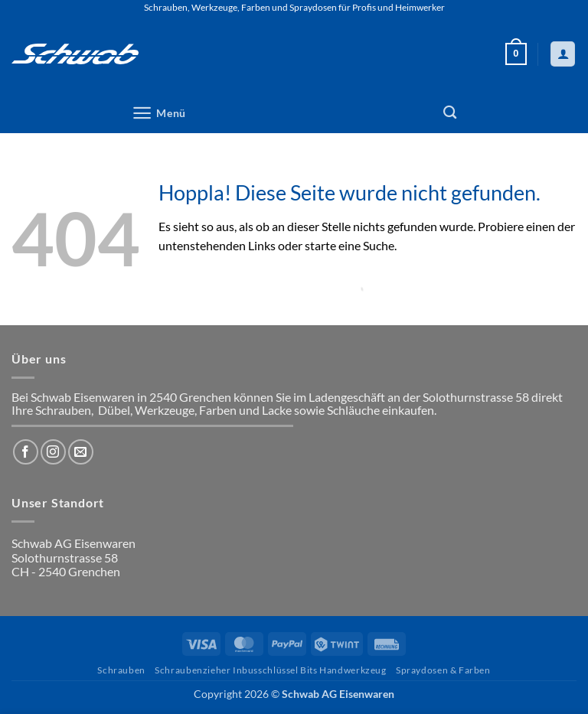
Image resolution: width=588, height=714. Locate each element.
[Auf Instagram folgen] (53, 452)
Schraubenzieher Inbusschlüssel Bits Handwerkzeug (270, 670)
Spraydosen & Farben (443, 670)
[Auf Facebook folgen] (26, 452)
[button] (516, 54)
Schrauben (121, 670)
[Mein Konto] (563, 54)
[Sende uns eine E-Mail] (81, 452)
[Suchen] (450, 113)
